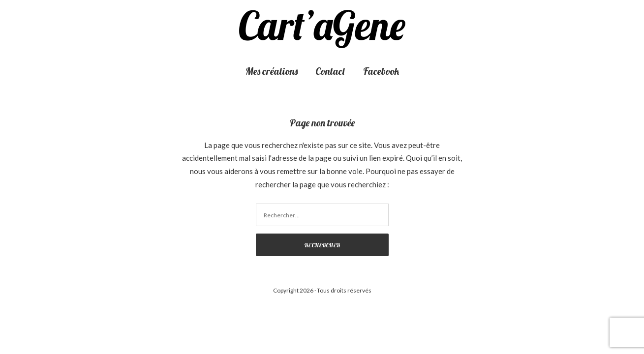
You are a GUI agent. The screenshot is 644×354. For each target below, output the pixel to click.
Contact (330, 71)
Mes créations (272, 71)
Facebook (381, 71)
